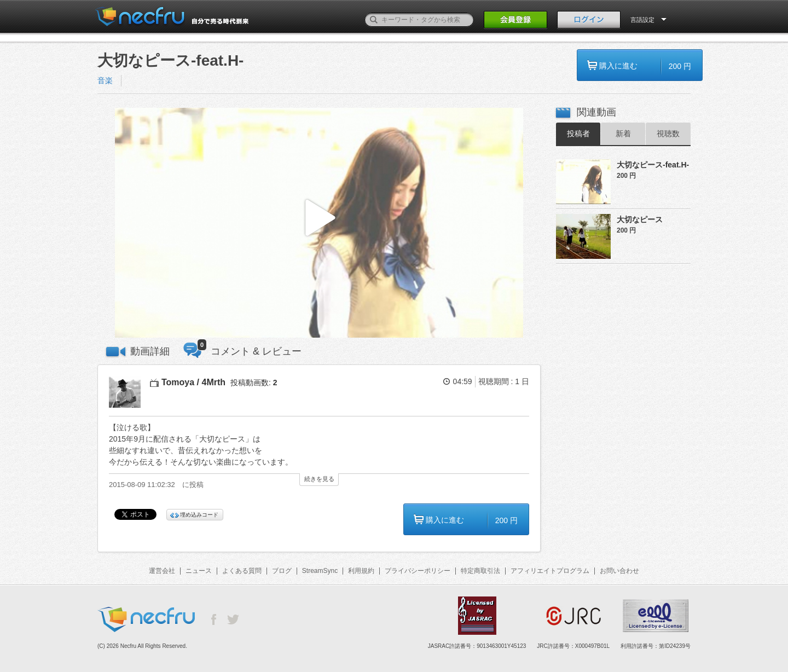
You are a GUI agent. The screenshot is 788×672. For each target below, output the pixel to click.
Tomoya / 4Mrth (193, 382)
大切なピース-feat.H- (653, 165)
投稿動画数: (254, 383)
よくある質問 (242, 571)
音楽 (105, 80)
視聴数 (668, 134)
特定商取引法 (480, 571)
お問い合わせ (619, 571)
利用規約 (361, 571)
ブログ (282, 571)
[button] (319, 223)
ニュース (199, 571)
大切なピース (640, 219)
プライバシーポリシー (418, 571)
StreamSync (320, 571)
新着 (623, 134)
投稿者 (578, 134)
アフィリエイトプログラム (550, 571)
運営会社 (162, 571)
